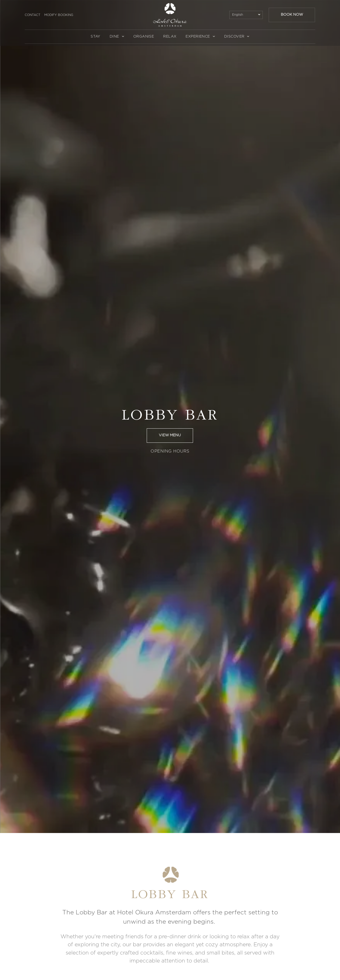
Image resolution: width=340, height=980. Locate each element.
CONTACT (33, 15)
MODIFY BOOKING (59, 15)
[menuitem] (95, 37)
